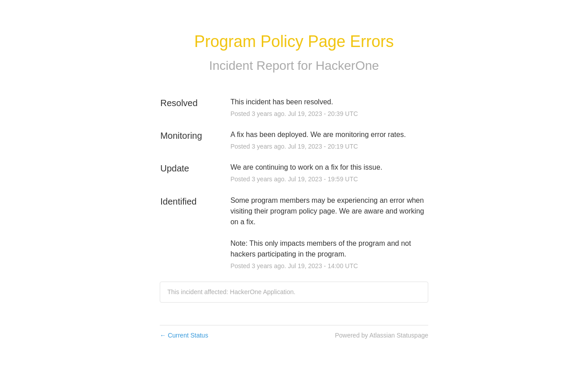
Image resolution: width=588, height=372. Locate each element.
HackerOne (347, 66)
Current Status (184, 335)
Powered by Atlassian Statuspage (381, 335)
